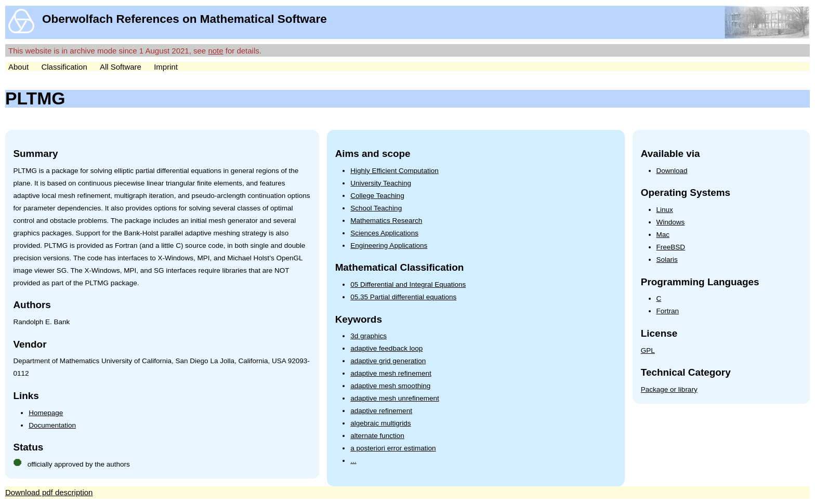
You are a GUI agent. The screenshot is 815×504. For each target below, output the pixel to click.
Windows (671, 222)
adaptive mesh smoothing (390, 386)
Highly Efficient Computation (394, 171)
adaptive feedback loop (386, 348)
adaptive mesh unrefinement (395, 398)
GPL (648, 350)
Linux (665, 210)
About (18, 67)
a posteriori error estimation (393, 448)
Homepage (46, 413)
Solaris (667, 260)
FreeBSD (671, 247)
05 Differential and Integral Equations (408, 284)
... (353, 461)
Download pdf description (49, 492)
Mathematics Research (386, 221)
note (215, 51)
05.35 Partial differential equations (403, 297)
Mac (663, 235)
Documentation (52, 425)
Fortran (668, 311)
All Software (121, 67)
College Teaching (377, 196)
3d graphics (369, 336)
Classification (64, 67)
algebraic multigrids (380, 423)
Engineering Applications (389, 246)
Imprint (166, 67)
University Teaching (381, 183)
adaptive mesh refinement (391, 373)
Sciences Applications (384, 233)
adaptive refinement (381, 411)
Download (672, 171)
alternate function (377, 436)
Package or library (669, 389)
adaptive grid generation (388, 361)
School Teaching (376, 208)
